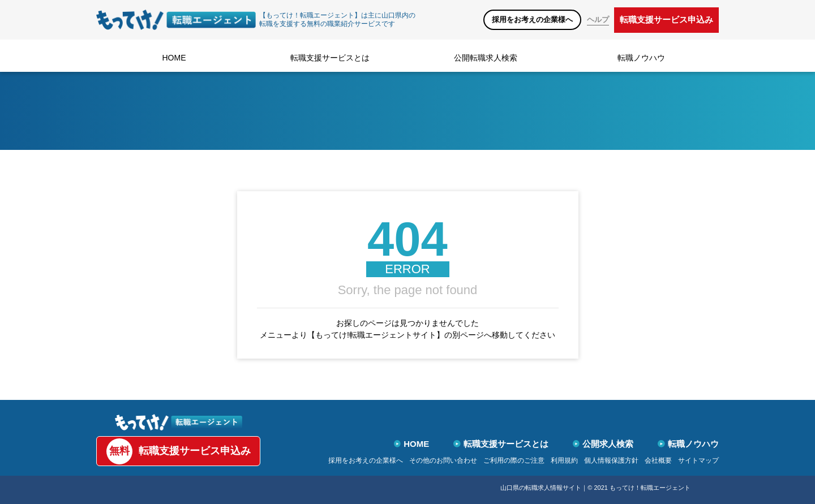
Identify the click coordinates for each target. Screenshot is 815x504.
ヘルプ (598, 20)
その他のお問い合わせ (443, 460)
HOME (174, 58)
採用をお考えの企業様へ (532, 20)
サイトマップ (698, 460)
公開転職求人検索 (486, 58)
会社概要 (658, 460)
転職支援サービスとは (330, 58)
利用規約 (564, 460)
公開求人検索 (603, 444)
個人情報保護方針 (611, 460)
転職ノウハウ (641, 58)
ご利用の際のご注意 (514, 460)
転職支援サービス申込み (666, 20)
